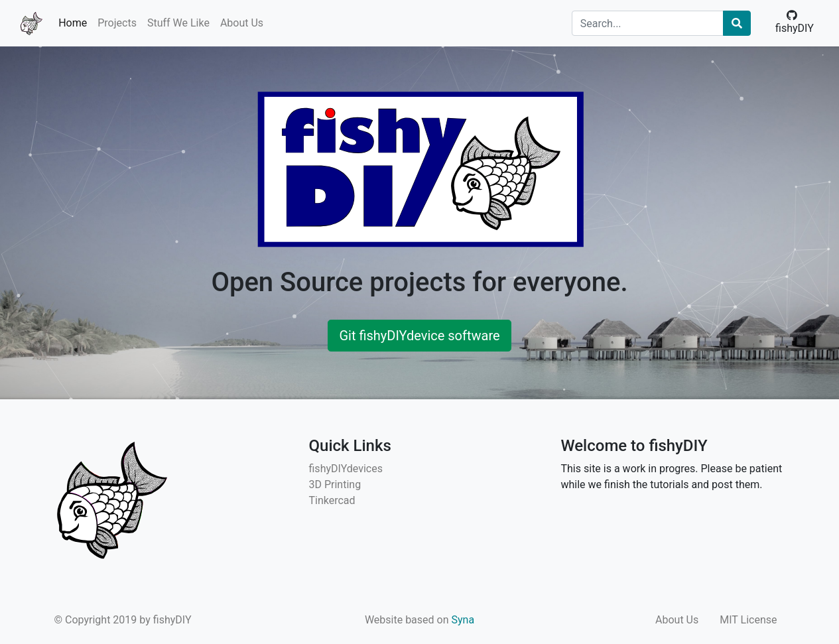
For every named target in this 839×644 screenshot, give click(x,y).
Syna (463, 620)
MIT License (748, 620)
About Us (242, 23)
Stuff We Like (178, 23)
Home (73, 23)
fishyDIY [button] (795, 22)
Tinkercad (332, 500)
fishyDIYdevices (346, 469)
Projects (117, 23)
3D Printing (335, 484)
